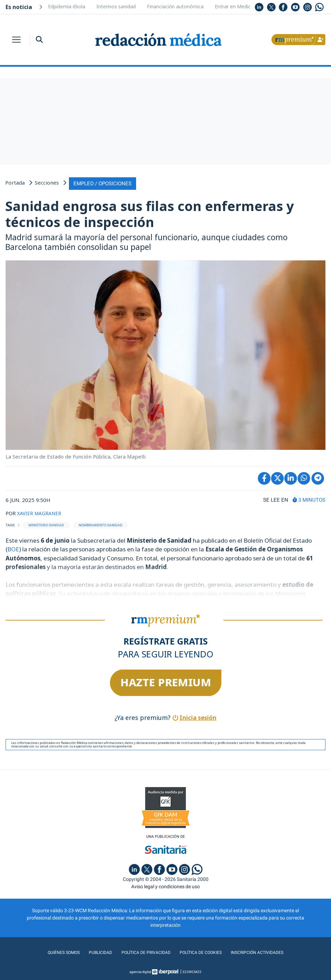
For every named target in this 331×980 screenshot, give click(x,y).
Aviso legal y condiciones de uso (165, 886)
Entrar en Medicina (236, 6)
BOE (13, 548)
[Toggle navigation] (16, 40)
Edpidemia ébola (67, 6)
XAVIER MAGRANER (41, 512)
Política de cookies (203, 952)
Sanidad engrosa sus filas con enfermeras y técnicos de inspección (149, 213)
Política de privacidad (143, 952)
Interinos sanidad (116, 6)
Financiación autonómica (175, 6)
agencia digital (140, 971)
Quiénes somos (55, 952)
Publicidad (94, 952)
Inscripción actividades (264, 952)
